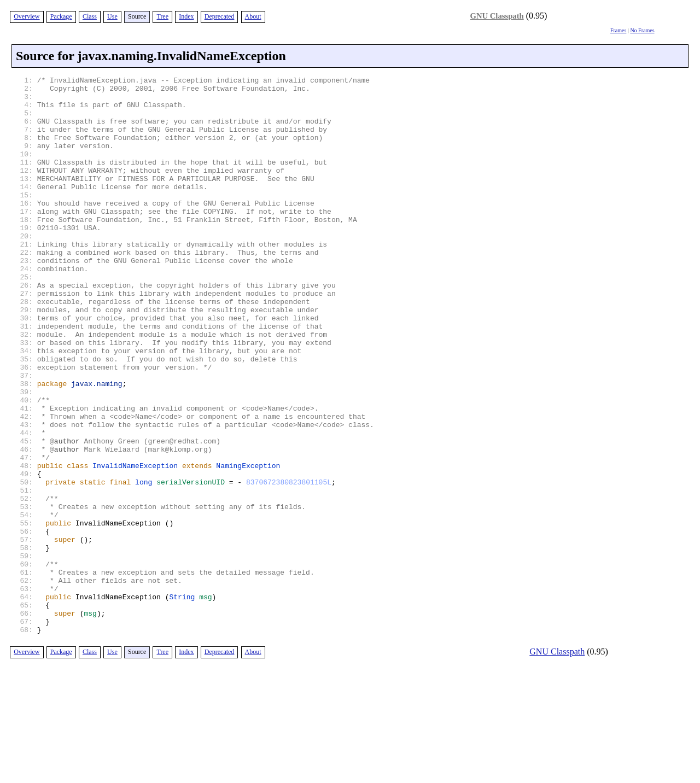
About (253, 16)
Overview (27, 16)
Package (61, 16)
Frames (618, 30)
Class (90, 16)
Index (186, 16)
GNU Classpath (497, 16)
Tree (162, 16)
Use (112, 16)
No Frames (642, 30)
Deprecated (220, 16)
